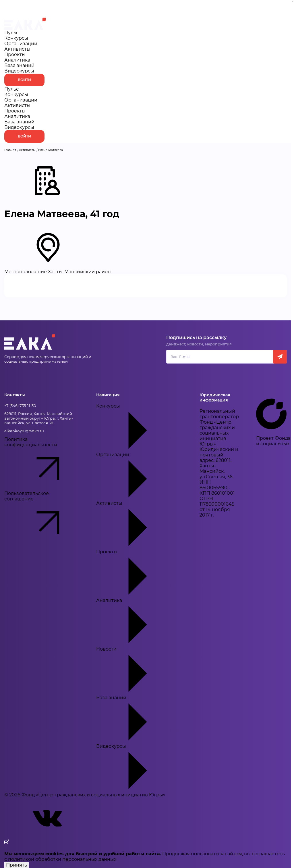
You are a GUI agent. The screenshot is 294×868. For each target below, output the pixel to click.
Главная (10, 150)
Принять (17, 865)
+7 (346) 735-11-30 (20, 406)
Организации (21, 44)
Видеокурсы (19, 71)
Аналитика (17, 60)
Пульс (11, 33)
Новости (139, 671)
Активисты (17, 49)
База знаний (19, 65)
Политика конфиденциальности (42, 464)
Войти (24, 80)
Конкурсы (16, 38)
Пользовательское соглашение (42, 518)
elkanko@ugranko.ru (24, 431)
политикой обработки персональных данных (62, 859)
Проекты (15, 55)
